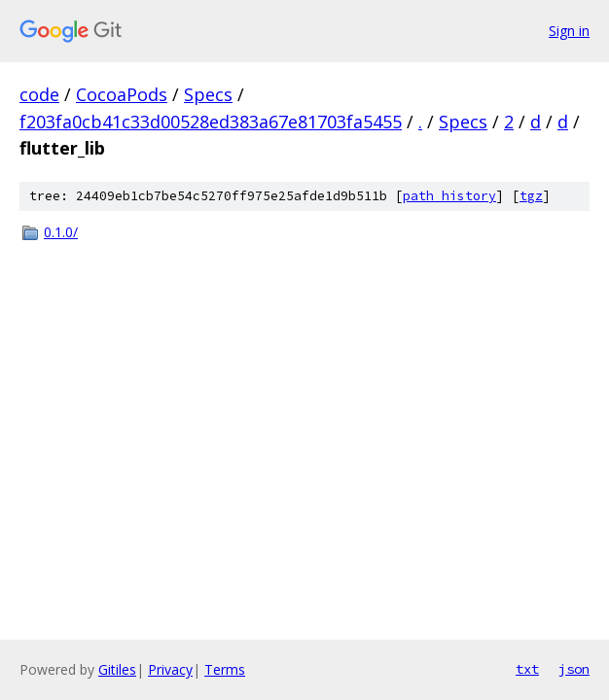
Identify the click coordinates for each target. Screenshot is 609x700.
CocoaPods (122, 94)
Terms (225, 669)
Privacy (170, 669)
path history (449, 196)
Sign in (569, 31)
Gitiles (117, 669)
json (574, 669)
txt (527, 669)
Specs (208, 94)
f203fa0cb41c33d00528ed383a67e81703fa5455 (211, 122)
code (39, 94)
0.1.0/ (61, 232)
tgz (531, 196)
